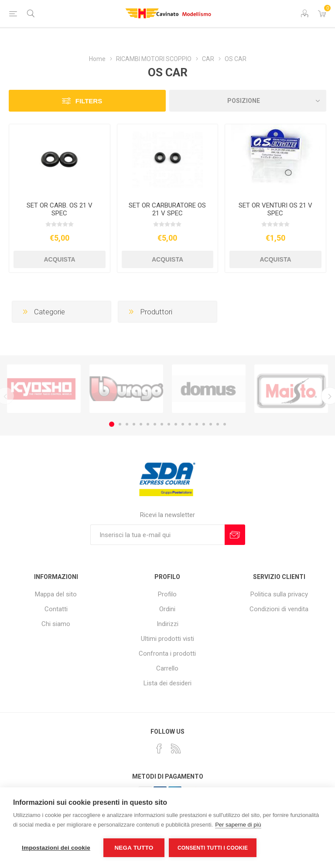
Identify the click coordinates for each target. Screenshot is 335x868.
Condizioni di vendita (279, 609)
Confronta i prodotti (167, 654)
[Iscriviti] (157, 535)
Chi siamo (56, 624)
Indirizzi (167, 624)
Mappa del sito (56, 594)
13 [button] (197, 424)
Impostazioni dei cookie (56, 848)
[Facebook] (159, 749)
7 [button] (155, 424)
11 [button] (183, 424)
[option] (44, 389)
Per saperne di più (238, 825)
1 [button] (112, 424)
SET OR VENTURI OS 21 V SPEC (275, 209)
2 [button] (120, 424)
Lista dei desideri (167, 683)
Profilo (167, 594)
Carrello (167, 668)
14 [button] (204, 424)
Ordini (167, 609)
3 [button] (127, 424)
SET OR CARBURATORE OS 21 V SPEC (167, 209)
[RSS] (176, 749)
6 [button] (148, 424)
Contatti (56, 609)
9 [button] (169, 424)
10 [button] (176, 424)
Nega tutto (134, 848)
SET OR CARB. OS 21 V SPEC (60, 209)
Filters (89, 101)
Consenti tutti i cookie (213, 848)
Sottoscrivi (235, 535)
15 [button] (211, 424)
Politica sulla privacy (279, 594)
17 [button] (225, 424)
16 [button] (218, 424)
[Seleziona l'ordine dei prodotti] (248, 101)
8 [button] (162, 424)
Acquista (59, 259)
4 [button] (134, 424)
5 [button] (141, 424)
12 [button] (190, 424)
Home (97, 59)
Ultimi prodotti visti (167, 639)
